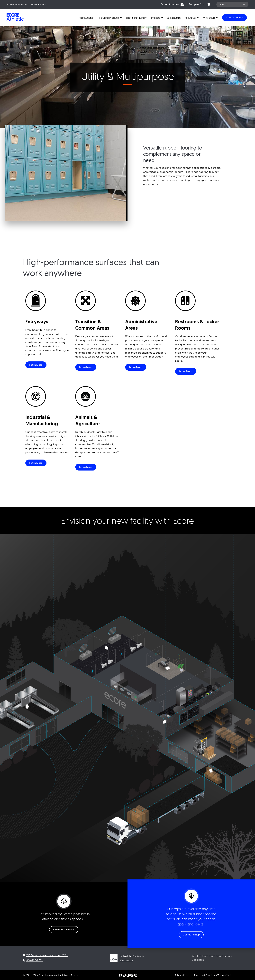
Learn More (36, 365)
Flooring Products (109, 18)
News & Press (39, 5)
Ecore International (17, 5)
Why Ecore (209, 18)
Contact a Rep (191, 935)
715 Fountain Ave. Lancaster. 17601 (47, 955)
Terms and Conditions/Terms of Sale (213, 975)
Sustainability (174, 18)
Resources (191, 18)
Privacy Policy (182, 975)
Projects (156, 18)
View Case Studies (64, 930)
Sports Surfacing (135, 18)
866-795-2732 (35, 960)
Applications (86, 18)
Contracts (127, 960)
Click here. (198, 960)
